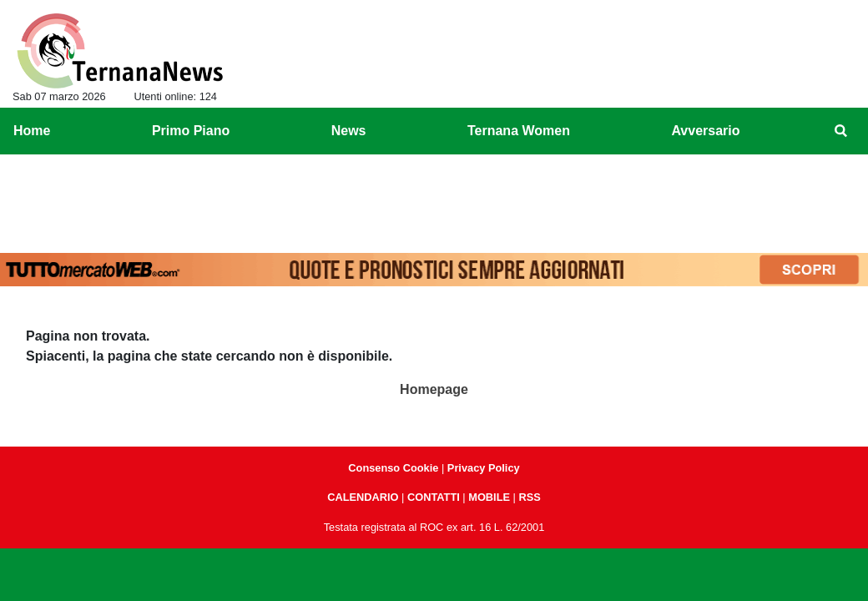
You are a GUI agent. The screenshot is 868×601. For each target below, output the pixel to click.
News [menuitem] (349, 131)
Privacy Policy (484, 468)
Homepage (434, 389)
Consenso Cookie (393, 468)
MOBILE (489, 497)
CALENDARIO (363, 497)
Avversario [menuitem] (705, 131)
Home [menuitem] (32, 131)
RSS (529, 497)
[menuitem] (841, 131)
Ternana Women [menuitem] (519, 131)
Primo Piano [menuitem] (191, 131)
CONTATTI (434, 497)
